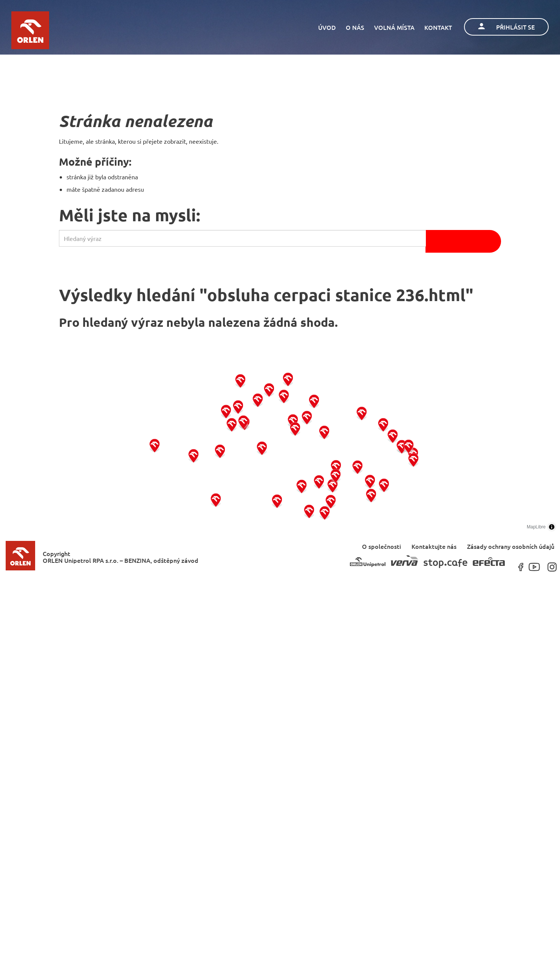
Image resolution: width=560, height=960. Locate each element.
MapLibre (536, 527)
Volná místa (394, 27)
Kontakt (438, 27)
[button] (155, 445)
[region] (280, 446)
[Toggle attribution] (552, 527)
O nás (355, 27)
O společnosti (381, 546)
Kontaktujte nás (434, 546)
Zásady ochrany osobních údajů (511, 546)
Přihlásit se (506, 27)
